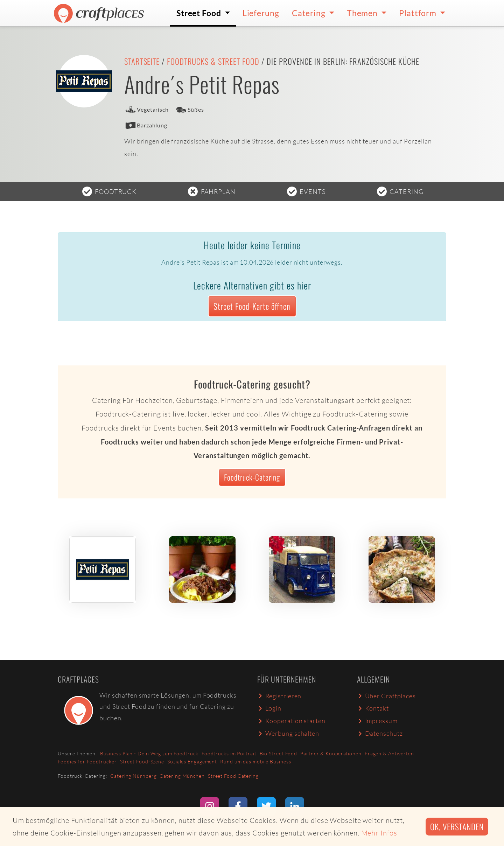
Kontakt (373, 708)
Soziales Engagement (192, 761)
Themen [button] (363, 13)
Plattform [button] (419, 13)
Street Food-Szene (142, 761)
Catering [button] (310, 13)
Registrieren (279, 696)
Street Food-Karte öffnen (252, 306)
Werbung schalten (288, 733)
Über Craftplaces (386, 696)
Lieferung (261, 13)
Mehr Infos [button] (379, 833)
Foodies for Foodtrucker (87, 761)
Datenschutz (380, 733)
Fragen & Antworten (389, 753)
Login (269, 708)
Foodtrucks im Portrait (229, 753)
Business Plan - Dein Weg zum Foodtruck (149, 753)
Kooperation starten (291, 721)
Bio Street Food (279, 753)
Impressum (377, 721)
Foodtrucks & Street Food (213, 61)
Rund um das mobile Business (255, 761)
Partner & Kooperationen (331, 753)
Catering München (182, 776)
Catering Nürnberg (133, 776)
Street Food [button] (200, 13)
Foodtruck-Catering (252, 477)
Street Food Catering (233, 776)
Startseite (142, 61)
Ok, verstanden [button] (457, 827)
